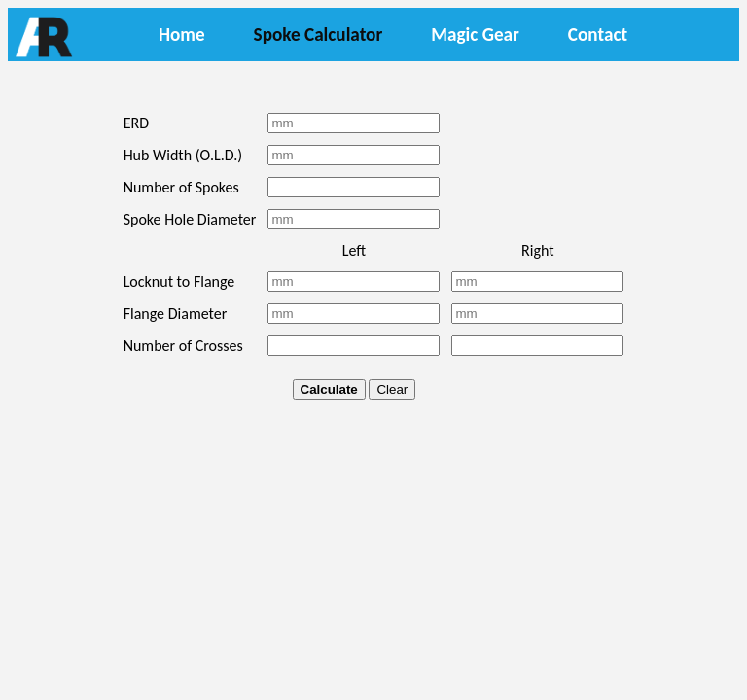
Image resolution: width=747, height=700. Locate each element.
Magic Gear (475, 35)
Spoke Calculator (319, 35)
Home (182, 35)
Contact (598, 35)
